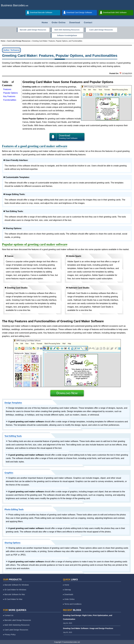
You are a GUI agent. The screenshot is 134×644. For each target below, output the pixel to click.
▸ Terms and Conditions (72, 604)
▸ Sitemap (67, 590)
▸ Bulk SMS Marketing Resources (16, 625)
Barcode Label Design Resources (33, 30)
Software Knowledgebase (67, 35)
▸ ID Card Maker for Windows (15, 590)
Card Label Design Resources (101, 30)
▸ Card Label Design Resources (16, 630)
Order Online (59, 23)
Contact (88, 23)
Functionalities (10, 100)
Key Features (9, 96)
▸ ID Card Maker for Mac (13, 599)
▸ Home (66, 585)
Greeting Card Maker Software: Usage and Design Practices (88, 628)
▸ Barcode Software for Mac (14, 594)
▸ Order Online (69, 599)
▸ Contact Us (8, 615)
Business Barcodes (13, 5)
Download (75, 23)
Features (7, 89)
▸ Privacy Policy (9, 635)
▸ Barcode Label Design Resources (17, 620)
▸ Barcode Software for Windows (16, 585)
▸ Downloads (68, 594)
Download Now (67, 393)
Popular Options (11, 93)
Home (45, 23)
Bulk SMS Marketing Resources (67, 30)
